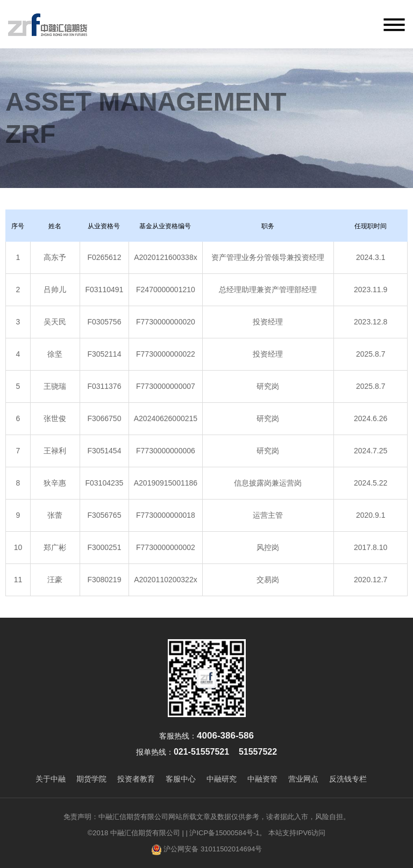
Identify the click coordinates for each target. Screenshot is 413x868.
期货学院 (91, 779)
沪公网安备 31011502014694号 (206, 850)
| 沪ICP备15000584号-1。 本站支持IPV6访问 (255, 833)
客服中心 (181, 779)
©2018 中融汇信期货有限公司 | (136, 833)
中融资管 (262, 779)
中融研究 (222, 779)
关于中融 (51, 779)
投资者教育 (136, 779)
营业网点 (303, 779)
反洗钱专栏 (348, 779)
